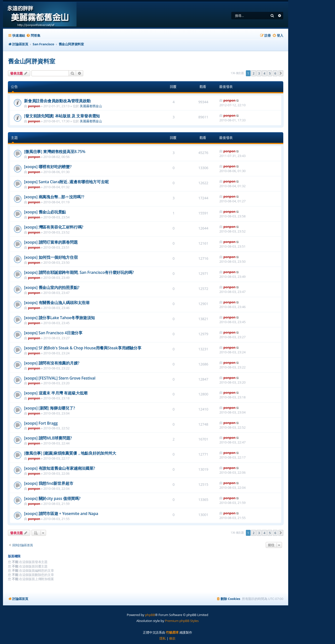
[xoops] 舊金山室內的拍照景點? (52, 287)
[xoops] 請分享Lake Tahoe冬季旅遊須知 (59, 318)
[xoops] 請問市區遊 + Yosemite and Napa (61, 514)
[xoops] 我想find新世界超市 (49, 483)
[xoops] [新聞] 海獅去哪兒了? (50, 408)
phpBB (150, 615)
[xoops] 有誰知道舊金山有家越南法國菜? (60, 468)
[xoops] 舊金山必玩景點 (45, 212)
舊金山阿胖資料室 (31, 61)
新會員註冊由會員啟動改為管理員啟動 (57, 101)
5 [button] (270, 73)
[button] (281, 73)
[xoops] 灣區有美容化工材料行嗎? (54, 227)
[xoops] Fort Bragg (41, 423)
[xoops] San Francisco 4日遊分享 (53, 333)
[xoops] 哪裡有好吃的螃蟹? (48, 167)
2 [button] (253, 73)
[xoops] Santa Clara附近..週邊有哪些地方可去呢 (66, 182)
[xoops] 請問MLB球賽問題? (48, 438)
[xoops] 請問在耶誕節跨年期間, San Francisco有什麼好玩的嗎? (79, 272)
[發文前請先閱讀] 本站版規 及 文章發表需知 (62, 116)
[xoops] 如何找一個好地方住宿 (51, 257)
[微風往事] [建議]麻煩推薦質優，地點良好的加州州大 (70, 453)
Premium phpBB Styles (182, 621)
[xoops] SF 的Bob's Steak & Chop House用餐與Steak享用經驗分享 (83, 348)
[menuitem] (33, 36)
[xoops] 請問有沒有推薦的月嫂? (52, 363)
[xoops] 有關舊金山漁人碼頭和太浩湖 (57, 303)
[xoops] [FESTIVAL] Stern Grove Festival (60, 378)
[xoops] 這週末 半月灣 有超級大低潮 (56, 393)
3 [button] (259, 73)
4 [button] (264, 73)
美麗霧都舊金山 (91, 106)
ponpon (34, 106)
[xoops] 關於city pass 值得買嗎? (52, 498)
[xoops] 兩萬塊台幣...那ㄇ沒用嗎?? (54, 197)
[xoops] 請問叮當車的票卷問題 (51, 242)
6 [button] (275, 73)
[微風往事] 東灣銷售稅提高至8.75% (55, 152)
